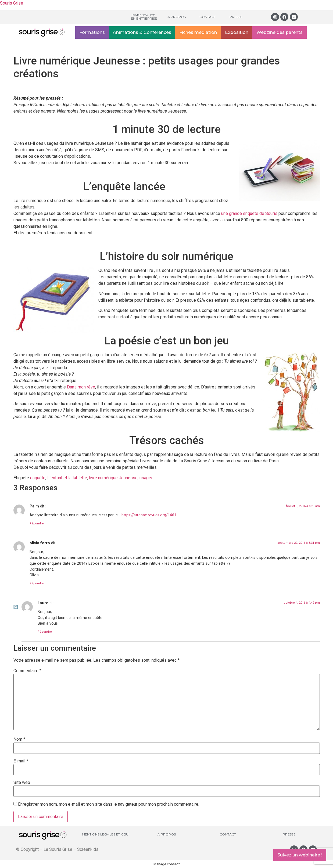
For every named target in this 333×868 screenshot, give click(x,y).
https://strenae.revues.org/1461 (149, 515)
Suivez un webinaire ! (300, 855)
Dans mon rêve (81, 387)
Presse (236, 17)
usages (146, 478)
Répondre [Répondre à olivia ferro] (37, 583)
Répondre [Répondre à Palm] (37, 523)
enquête (38, 478)
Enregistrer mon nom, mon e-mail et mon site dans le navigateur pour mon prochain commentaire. (109, 804)
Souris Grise (12, 3)
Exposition (237, 32)
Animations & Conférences (142, 32)
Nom (19, 739)
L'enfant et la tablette (67, 478)
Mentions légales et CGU (105, 834)
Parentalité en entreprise (144, 17)
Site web (22, 783)
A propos (177, 17)
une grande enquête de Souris (249, 213)
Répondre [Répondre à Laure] (45, 632)
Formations (92, 32)
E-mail (21, 761)
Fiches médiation (198, 32)
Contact (208, 17)
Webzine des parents (280, 32)
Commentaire (27, 671)
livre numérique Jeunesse (113, 478)
